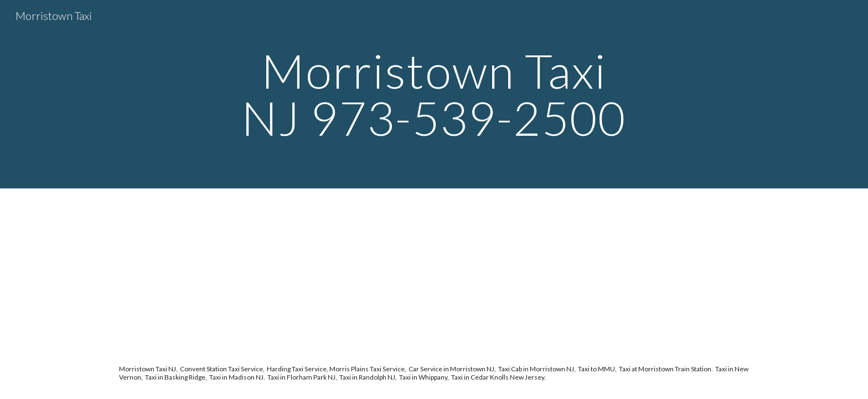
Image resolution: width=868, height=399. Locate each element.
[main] (434, 94)
